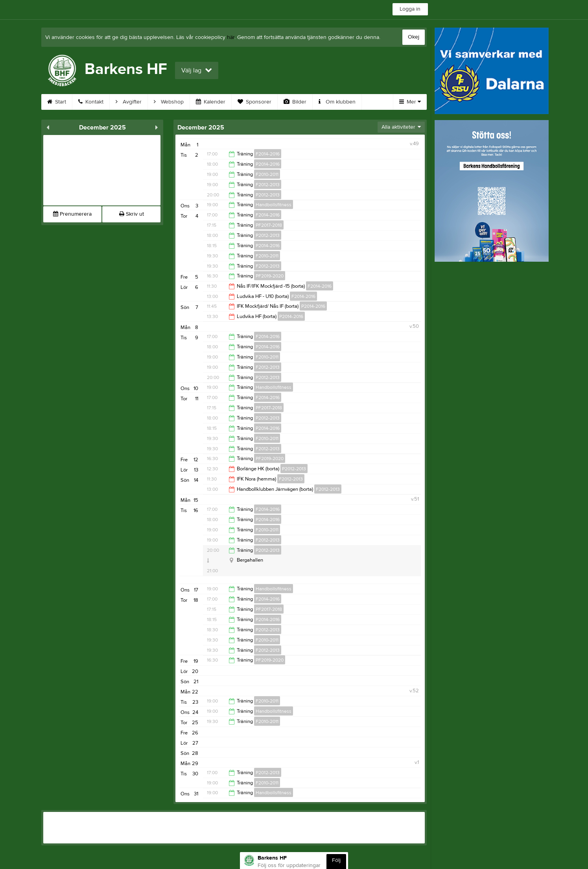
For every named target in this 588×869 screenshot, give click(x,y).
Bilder (295, 102)
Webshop (169, 102)
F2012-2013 (268, 185)
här (231, 37)
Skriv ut (132, 214)
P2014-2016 (268, 164)
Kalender (211, 102)
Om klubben (337, 102)
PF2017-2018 (269, 225)
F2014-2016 (268, 154)
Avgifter (129, 102)
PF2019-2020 (270, 276)
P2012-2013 (268, 195)
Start (57, 102)
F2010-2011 (267, 174)
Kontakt (91, 102)
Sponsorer (254, 102)
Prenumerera (72, 214)
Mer (410, 102)
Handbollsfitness (274, 205)
